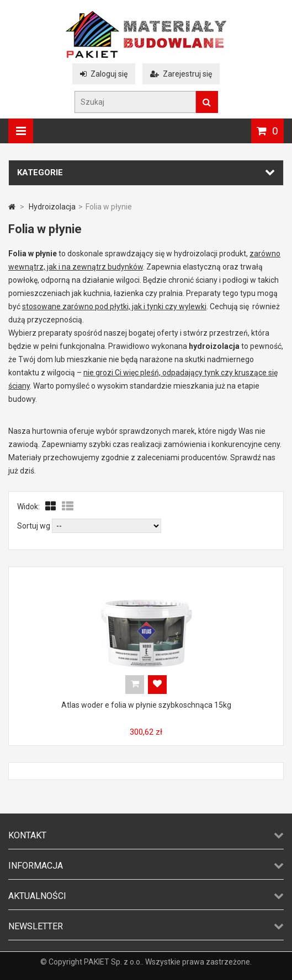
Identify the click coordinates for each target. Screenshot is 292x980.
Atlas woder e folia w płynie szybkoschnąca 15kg (146, 705)
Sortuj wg (34, 526)
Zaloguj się (104, 74)
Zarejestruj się (181, 74)
